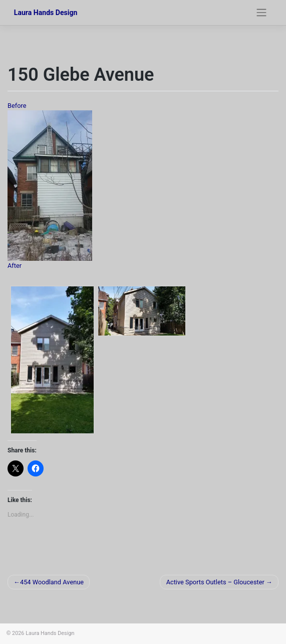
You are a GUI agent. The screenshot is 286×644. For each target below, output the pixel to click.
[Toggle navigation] (261, 13)
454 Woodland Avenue (52, 582)
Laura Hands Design (46, 13)
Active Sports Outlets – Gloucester (215, 582)
